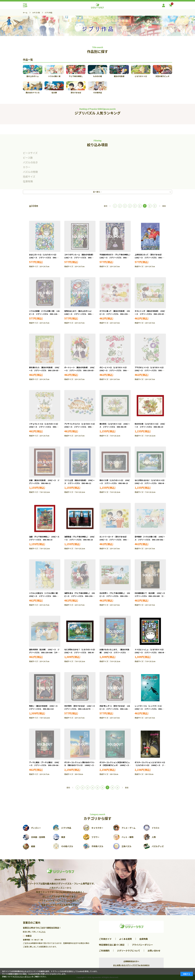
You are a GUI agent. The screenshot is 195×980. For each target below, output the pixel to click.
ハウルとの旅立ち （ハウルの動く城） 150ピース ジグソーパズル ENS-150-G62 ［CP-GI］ (45, 596)
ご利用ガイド (105, 939)
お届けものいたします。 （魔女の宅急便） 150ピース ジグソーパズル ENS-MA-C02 (114, 652)
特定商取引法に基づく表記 (112, 945)
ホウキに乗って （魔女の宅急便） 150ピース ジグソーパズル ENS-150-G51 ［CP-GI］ (115, 314)
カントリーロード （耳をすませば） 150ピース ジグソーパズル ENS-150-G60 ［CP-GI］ (114, 540)
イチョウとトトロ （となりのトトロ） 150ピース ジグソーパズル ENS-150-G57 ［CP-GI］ (45, 427)
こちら (43, 932)
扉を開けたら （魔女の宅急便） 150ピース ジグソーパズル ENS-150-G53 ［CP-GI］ (45, 370)
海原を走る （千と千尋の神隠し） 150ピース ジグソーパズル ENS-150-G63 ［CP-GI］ (79, 596)
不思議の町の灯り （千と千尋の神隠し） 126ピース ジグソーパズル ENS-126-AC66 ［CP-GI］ (116, 258)
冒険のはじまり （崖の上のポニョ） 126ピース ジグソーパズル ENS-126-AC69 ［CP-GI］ (79, 314)
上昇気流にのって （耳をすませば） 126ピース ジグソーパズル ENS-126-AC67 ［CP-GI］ (149, 258)
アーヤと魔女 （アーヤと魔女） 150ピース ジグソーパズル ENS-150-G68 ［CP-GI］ (45, 765)
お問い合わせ (154, 951)
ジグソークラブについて (129, 951)
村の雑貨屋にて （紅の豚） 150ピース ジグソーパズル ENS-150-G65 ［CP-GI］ (151, 596)
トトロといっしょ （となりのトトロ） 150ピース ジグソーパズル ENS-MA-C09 (150, 652)
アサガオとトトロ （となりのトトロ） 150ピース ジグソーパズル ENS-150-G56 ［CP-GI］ (150, 370)
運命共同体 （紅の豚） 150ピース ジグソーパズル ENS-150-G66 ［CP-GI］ (44, 652)
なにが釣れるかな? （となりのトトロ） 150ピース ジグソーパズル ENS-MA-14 (151, 483)
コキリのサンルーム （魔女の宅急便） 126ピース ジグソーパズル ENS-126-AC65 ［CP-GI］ (80, 258)
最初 (106, 206)
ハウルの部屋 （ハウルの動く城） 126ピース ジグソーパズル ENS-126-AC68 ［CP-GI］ (44, 314)
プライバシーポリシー (142, 945)
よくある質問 (125, 939)
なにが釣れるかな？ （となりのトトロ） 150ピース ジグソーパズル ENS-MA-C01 (81, 652)
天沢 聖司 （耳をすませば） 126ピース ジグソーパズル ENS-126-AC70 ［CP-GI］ (80, 709)
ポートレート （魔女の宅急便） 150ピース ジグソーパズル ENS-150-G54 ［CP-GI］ (80, 370)
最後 (164, 206)
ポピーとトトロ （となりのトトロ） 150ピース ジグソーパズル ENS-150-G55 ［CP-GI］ (114, 370)
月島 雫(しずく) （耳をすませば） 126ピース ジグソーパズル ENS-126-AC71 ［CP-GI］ (115, 709)
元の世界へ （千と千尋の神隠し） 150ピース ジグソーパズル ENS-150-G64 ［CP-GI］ (115, 596)
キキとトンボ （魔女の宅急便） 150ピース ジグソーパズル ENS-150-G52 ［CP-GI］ (151, 314)
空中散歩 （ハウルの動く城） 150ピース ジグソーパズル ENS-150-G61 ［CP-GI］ (150, 540)
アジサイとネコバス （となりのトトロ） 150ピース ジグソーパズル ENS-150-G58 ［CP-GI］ (81, 427)
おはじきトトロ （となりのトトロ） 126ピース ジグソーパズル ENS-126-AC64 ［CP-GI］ (44, 258)
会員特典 (144, 939)
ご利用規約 (104, 951)
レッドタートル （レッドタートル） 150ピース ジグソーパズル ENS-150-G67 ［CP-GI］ (149, 709)
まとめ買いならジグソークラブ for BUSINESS (131, 965)
